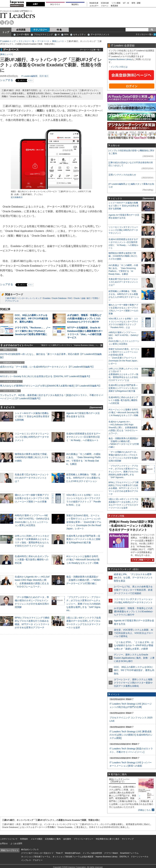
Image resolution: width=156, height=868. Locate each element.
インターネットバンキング (30, 298)
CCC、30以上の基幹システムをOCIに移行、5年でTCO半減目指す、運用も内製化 (31, 318)
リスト (30, 80)
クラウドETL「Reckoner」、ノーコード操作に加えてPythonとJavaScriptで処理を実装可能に (33, 331)
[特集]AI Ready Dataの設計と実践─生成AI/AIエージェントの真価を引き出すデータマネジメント (131, 526)
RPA (66, 34)
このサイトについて (9, 839)
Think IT (59, 853)
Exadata (47, 298)
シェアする (6, 80)
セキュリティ (79, 34)
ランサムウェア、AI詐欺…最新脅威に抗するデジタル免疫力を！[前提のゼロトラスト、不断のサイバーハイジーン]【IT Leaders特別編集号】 (52, 397)
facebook (7, 22)
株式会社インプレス (30, 850)
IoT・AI (126, 3)
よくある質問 (16, 843)
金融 (83, 298)
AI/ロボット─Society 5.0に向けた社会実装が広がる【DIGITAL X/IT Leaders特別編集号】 (46, 376)
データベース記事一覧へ (91, 50)
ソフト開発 (116, 3)
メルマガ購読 (37, 839)
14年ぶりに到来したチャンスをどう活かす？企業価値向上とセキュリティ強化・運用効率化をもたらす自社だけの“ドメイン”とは (123, 374)
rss (12, 22)
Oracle (77, 298)
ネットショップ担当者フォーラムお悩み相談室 (73, 857)
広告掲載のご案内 (53, 839)
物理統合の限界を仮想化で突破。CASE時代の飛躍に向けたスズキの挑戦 (32, 457)
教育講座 (114, 6)
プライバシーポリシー (84, 839)
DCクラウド (55, 4)
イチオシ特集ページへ (142, 560)
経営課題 (21, 30)
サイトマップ (128, 839)
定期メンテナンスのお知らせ (122, 175)
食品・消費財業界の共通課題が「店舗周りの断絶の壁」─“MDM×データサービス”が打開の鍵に (84, 580)
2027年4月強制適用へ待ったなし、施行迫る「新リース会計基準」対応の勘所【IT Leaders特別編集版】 (51, 356)
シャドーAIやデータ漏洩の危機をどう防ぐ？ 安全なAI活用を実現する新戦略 (32, 416)
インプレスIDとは (119, 67)
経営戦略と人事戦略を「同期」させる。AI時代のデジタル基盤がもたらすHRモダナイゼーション (83, 478)
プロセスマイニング (43, 34)
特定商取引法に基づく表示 (108, 839)
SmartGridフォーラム (129, 853)
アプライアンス (12, 301)
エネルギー (94, 6)
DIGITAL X (124, 857)
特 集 (59, 30)
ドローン (105, 6)
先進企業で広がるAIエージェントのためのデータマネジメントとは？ (32, 478)
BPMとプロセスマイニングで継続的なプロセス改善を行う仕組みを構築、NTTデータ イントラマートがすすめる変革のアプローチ (123, 488)
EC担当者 (105, 3)
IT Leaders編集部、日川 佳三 (35, 76)
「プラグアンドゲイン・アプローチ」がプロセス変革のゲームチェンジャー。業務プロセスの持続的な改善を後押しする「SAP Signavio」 (83, 604)
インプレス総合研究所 (92, 853)
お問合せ (4, 843)
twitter (2, 22)
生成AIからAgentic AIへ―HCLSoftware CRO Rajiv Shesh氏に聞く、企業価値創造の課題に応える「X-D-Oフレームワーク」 (123, 428)
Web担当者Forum (73, 853)
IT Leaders (18, 15)
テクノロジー (40, 30)
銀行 (89, 298)
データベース (43, 41)
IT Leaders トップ (8, 41)
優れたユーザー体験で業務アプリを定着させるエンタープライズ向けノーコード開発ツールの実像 (32, 498)
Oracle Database (59, 298)
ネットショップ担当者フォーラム (36, 857)
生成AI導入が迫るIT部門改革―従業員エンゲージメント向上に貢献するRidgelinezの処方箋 (83, 539)
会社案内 (67, 839)
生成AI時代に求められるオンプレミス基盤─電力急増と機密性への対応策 (32, 560)
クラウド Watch (111, 853)
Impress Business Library (120, 59)
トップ (6, 32)
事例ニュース (58, 41)
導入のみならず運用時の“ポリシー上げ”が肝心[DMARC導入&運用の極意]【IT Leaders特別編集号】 (51, 386)
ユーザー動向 (23, 34)
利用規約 (24, 839)
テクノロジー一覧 (26, 41)
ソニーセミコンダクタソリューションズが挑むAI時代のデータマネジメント (32, 437)
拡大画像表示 (17, 197)
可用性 (95, 298)
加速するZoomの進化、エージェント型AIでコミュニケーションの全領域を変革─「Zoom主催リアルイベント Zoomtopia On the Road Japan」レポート (84, 522)
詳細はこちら (144, 810)
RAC (70, 298)
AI (58, 34)
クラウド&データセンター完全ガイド (37, 853)
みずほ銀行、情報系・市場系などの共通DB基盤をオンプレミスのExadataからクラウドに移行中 (84, 318)
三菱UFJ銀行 (11, 298)
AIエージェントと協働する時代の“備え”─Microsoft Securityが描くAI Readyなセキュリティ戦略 (83, 560)
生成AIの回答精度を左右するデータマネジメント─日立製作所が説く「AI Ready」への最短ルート (83, 437)
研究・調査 (136, 3)
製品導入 (75, 4)
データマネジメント (100, 34)
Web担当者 (94, 3)
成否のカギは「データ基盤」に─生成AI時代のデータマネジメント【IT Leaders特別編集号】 (47, 367)
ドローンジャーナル (140, 857)
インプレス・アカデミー (32, 860)
